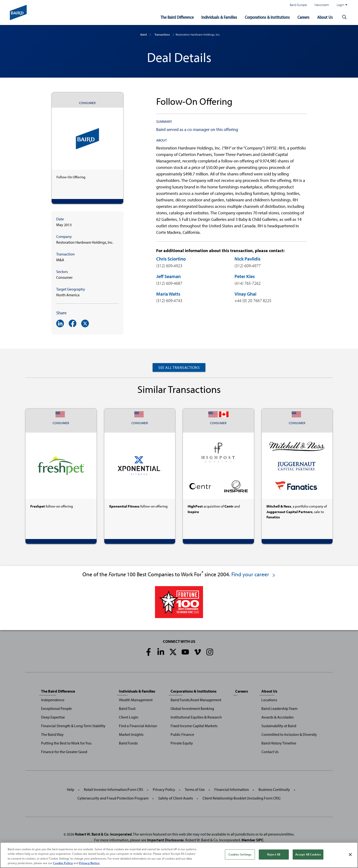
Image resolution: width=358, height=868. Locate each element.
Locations (269, 700)
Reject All (274, 854)
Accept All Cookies (308, 854)
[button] (344, 17)
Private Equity (182, 743)
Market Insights (131, 734)
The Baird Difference (177, 17)
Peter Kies (245, 276)
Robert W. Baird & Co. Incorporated (103, 834)
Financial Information (232, 789)
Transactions (162, 34)
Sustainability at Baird (279, 726)
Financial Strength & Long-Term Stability (73, 726)
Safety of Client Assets (176, 798)
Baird (144, 34)
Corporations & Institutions (267, 17)
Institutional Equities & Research (196, 717)
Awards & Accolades (278, 717)
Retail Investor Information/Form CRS (114, 789)
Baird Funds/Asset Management (196, 700)
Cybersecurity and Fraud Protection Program (113, 798)
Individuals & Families (219, 17)
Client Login (129, 717)
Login (342, 5)
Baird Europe (298, 5)
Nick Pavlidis (247, 259)
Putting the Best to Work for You (66, 743)
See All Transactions (179, 367)
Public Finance (182, 734)
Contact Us (270, 752)
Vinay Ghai (245, 294)
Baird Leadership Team (279, 708)
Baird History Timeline (279, 743)
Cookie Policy (63, 863)
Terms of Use (195, 789)
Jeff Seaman (168, 276)
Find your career (254, 574)
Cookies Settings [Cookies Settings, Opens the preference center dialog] (240, 854)
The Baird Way (52, 734)
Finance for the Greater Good (64, 752)
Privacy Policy (164, 789)
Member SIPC (252, 840)
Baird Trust (127, 708)
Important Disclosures (165, 840)
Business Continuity (274, 789)
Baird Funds (128, 743)
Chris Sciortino (171, 259)
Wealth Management (136, 700)
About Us (325, 17)
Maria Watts (168, 294)
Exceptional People (56, 708)
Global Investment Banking (192, 708)
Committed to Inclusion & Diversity (289, 734)
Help (71, 789)
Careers (303, 17)
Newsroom (322, 5)
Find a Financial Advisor (138, 726)
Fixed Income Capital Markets (194, 726)
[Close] (350, 855)
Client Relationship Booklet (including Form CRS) (242, 798)
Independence (53, 700)
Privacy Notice (89, 863)
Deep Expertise (53, 717)
